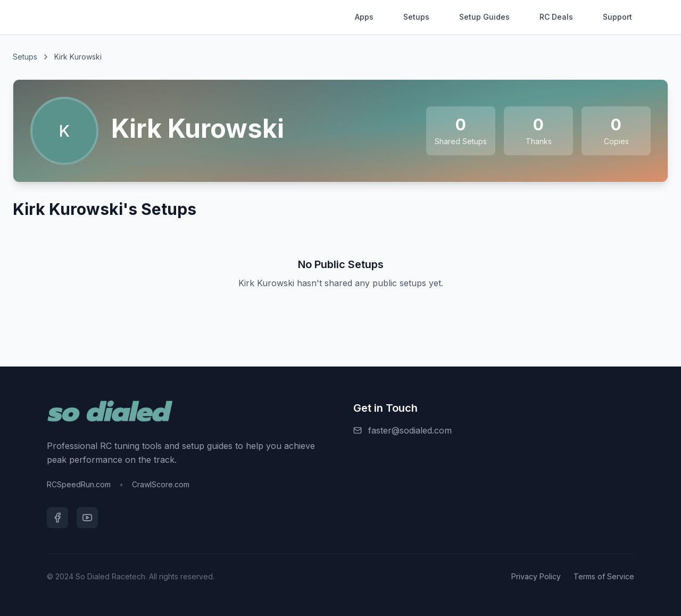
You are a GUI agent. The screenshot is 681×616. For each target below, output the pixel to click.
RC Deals (556, 17)
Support (617, 17)
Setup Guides (484, 17)
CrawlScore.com (161, 484)
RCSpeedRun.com (79, 484)
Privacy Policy (536, 576)
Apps (364, 17)
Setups (416, 17)
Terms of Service (604, 576)
